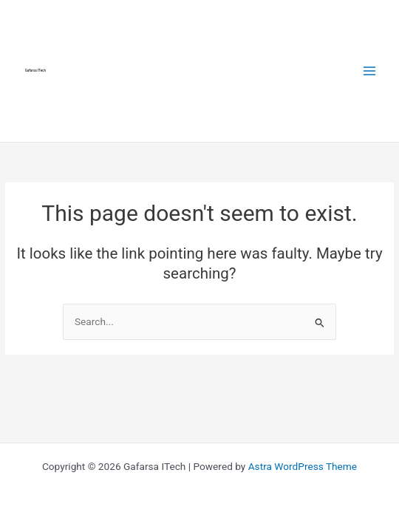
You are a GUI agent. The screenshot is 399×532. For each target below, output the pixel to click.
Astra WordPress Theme (303, 466)
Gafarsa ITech (35, 71)
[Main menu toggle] (370, 71)
